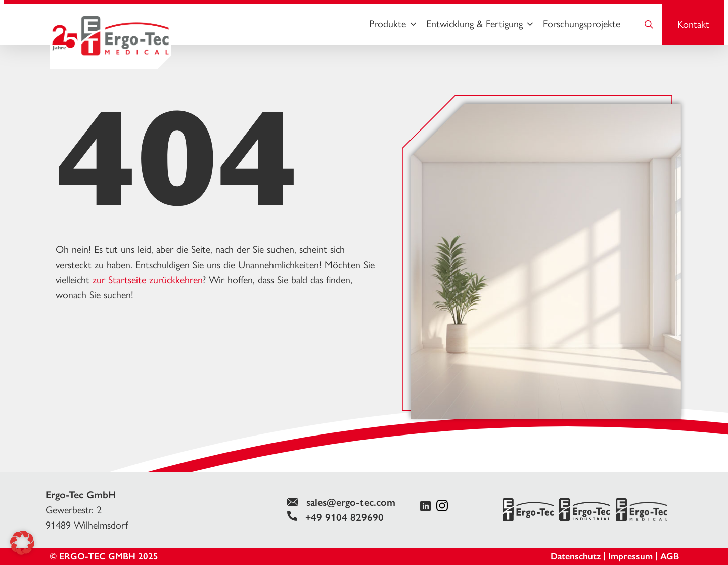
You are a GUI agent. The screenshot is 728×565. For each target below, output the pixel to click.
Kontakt (693, 24)
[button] (22, 543)
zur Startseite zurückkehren (148, 280)
